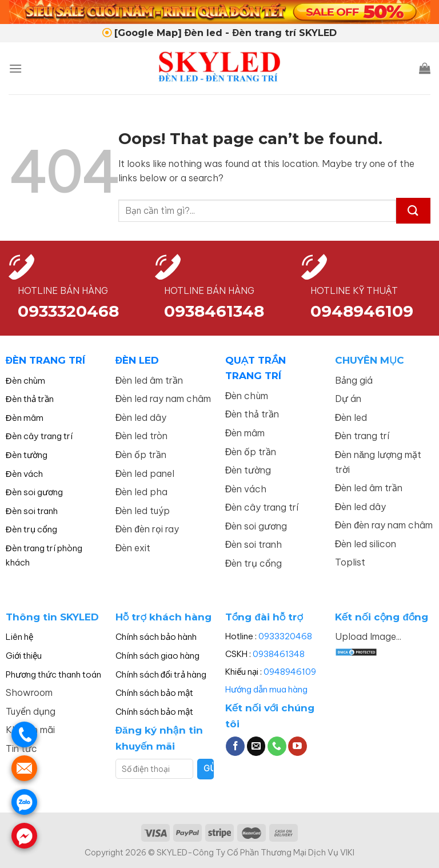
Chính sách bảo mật (154, 693)
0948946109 (290, 672)
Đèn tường (27, 455)
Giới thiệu (24, 656)
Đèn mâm (25, 418)
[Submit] (413, 211)
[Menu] (15, 68)
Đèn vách (24, 474)
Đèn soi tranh (32, 511)
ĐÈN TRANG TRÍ (45, 360)
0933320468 (68, 311)
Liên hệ (19, 637)
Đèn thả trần (30, 399)
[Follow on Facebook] (235, 746)
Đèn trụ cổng (31, 529)
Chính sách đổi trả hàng (161, 674)
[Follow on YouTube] (298, 746)
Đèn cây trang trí (39, 436)
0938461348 (279, 654)
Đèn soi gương (34, 492)
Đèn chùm (25, 381)
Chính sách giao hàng (157, 656)
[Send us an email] (256, 746)
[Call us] (277, 746)
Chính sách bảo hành (156, 637)
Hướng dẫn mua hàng (266, 689)
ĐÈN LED (137, 360)
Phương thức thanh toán (53, 674)
